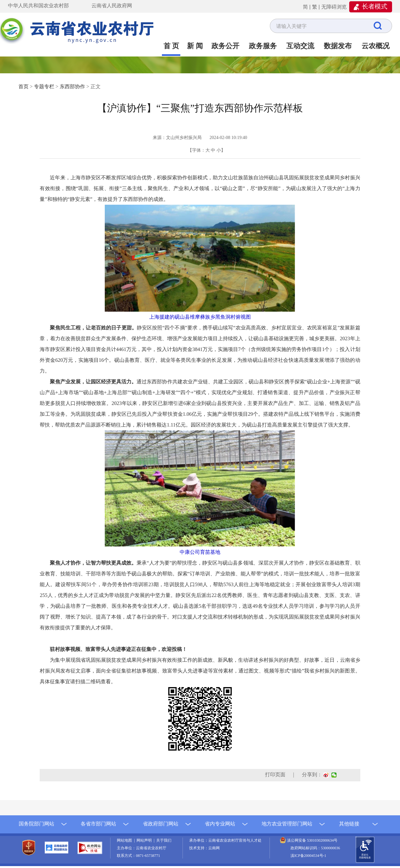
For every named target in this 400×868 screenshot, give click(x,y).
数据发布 (338, 46)
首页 (23, 86)
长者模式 (375, 6)
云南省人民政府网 (112, 6)
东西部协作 (72, 86)
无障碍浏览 (334, 7)
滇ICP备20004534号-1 (308, 856)
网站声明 (145, 840)
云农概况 (376, 46)
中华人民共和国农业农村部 (38, 6)
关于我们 (164, 840)
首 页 (171, 46)
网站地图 (125, 840)
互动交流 (300, 46)
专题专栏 (44, 86)
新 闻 (195, 46)
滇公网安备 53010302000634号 (312, 840)
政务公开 (225, 46)
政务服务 (263, 46)
